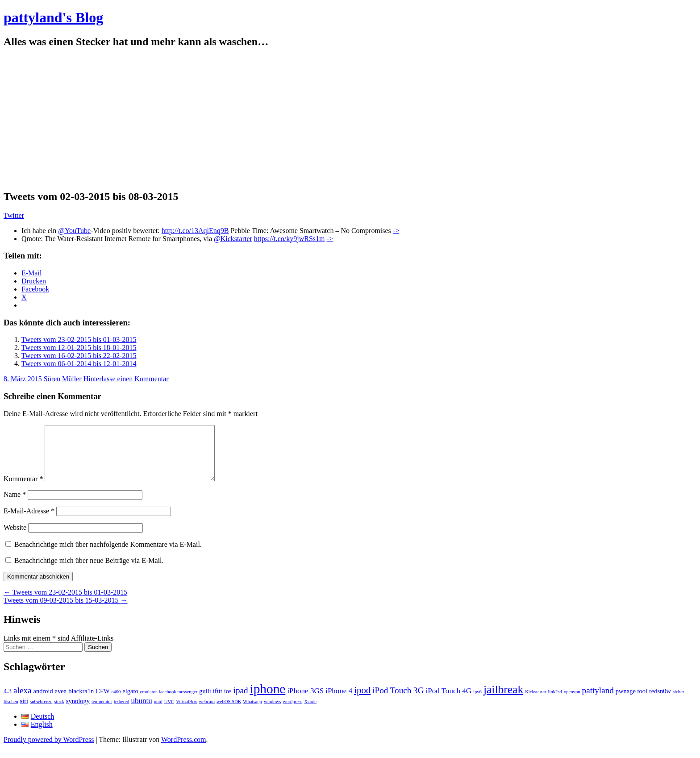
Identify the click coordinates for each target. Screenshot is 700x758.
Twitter (14, 215)
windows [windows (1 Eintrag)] (272, 712)
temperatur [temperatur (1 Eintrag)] (102, 712)
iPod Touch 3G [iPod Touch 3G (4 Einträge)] (398, 701)
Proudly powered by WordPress (49, 750)
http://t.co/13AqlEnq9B (195, 231)
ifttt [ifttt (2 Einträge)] (218, 702)
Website (15, 538)
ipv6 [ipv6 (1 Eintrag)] (477, 702)
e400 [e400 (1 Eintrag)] (116, 702)
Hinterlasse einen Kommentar (126, 379)
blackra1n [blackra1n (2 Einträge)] (81, 702)
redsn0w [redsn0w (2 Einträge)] (660, 702)
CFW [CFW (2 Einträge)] (102, 702)
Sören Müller (63, 379)
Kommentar (23, 489)
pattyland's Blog (53, 17)
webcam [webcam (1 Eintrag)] (207, 712)
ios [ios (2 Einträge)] (228, 702)
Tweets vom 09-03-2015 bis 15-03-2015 (66, 611)
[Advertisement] (350, 119)
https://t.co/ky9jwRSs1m (290, 239)
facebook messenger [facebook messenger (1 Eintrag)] (178, 702)
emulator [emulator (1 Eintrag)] (149, 702)
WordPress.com (183, 750)
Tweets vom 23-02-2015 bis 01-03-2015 (79, 339)
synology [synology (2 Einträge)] (78, 712)
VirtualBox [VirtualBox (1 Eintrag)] (186, 712)
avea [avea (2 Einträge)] (61, 702)
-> (396, 231)
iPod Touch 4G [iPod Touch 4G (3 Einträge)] (449, 702)
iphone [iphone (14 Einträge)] (268, 700)
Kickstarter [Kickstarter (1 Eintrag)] (535, 702)
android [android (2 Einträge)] (43, 702)
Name (15, 505)
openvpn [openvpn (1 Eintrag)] (572, 702)
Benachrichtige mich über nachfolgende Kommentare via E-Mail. (108, 555)
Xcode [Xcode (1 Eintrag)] (310, 712)
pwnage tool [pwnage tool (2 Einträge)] (631, 702)
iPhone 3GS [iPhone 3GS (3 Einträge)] (305, 702)
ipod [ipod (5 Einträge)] (362, 701)
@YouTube (74, 231)
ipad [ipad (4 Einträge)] (241, 701)
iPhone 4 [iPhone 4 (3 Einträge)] (339, 702)
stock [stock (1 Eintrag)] (59, 712)
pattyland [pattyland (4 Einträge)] (598, 701)
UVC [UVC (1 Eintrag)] (169, 712)
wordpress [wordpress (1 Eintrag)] (292, 712)
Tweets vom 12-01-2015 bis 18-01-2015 (79, 348)
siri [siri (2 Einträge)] (24, 712)
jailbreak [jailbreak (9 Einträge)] (503, 700)
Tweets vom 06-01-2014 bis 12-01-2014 (79, 364)
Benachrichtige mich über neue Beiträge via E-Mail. (89, 571)
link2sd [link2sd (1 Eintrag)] (555, 702)
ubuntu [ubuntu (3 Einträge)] (141, 711)
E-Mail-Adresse (29, 522)
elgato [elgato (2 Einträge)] (130, 702)
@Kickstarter (233, 239)
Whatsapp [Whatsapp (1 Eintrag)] (252, 712)
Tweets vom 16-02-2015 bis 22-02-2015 (79, 356)
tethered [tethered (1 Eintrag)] (121, 712)
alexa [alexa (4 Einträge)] (22, 701)
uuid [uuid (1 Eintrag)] (158, 712)
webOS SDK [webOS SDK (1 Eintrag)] (229, 712)
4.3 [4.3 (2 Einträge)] (8, 702)
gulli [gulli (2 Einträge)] (205, 702)
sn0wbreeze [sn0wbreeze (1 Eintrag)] (41, 712)
